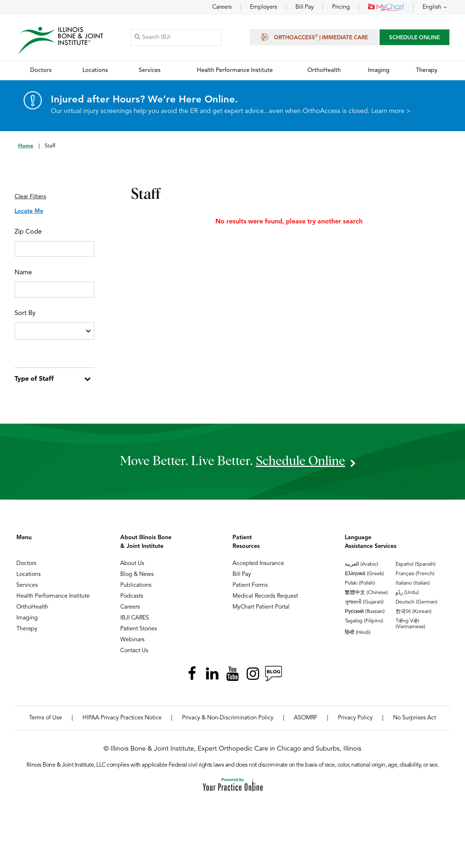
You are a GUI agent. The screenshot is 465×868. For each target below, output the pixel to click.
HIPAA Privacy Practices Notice (122, 718)
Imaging (27, 618)
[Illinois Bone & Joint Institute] (61, 40)
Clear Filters (30, 197)
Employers (264, 7)
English (432, 7)
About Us (132, 564)
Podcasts (132, 596)
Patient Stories (139, 629)
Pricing (341, 7)
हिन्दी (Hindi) (358, 633)
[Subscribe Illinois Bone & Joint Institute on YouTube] (232, 674)
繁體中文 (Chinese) (366, 593)
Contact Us (134, 651)
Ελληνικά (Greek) (364, 574)
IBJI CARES (135, 618)
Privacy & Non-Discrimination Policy (228, 718)
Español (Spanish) (416, 564)
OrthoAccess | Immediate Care (314, 37)
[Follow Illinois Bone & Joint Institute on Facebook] (192, 674)
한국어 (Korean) (414, 611)
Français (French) (415, 574)
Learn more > (391, 111)
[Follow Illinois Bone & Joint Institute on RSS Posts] (273, 674)
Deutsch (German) (417, 602)
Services (27, 585)
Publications (136, 585)
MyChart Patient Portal (261, 607)
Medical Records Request (265, 596)
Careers (222, 7)
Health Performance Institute (53, 596)
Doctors (26, 564)
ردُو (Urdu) (407, 593)
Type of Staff (34, 379)
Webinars (132, 640)
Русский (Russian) (365, 611)
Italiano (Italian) (413, 583)
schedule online (300, 461)
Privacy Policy (355, 718)
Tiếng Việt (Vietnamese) (411, 624)
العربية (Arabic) (361, 564)
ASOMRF (306, 718)
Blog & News (137, 574)
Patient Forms (250, 585)
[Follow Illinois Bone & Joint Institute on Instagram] (253, 674)
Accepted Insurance (258, 564)
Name (23, 272)
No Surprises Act (415, 718)
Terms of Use (46, 718)
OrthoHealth (32, 607)
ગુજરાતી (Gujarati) (364, 602)
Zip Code (28, 232)
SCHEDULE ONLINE (415, 38)
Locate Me (29, 211)
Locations (29, 574)
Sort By (25, 313)
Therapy (27, 629)
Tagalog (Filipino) (364, 621)
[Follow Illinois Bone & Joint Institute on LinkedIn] (212, 674)
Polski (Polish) (360, 583)
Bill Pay (305, 7)
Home (26, 146)
